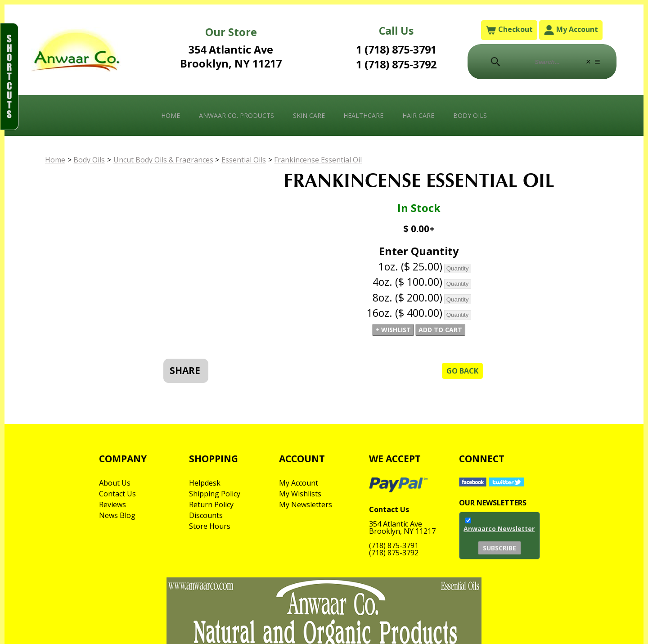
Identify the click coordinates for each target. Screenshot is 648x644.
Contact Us (117, 494)
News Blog (117, 515)
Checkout (509, 30)
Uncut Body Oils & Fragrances (163, 160)
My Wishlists (300, 494)
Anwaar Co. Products (236, 115)
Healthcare (363, 115)
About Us (115, 483)
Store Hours (210, 526)
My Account (571, 30)
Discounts (206, 515)
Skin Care (309, 115)
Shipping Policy (215, 494)
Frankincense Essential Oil (318, 160)
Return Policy (211, 504)
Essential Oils (244, 160)
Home (171, 115)
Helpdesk (205, 483)
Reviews (112, 504)
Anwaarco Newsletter (499, 529)
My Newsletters (306, 504)
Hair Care (418, 115)
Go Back (462, 371)
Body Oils (470, 115)
